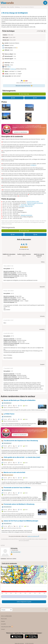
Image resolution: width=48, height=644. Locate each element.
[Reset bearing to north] (45, 572)
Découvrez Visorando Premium (24, 86)
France (9, 67)
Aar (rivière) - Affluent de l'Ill (28, 205)
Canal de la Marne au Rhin (33, 202)
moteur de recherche (33, 536)
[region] (24, 575)
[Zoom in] (45, 567)
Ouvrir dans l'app (24, 94)
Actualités (3, 624)
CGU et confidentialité (6, 616)
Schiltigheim (33, 165)
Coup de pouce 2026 (7, 627)
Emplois (3, 621)
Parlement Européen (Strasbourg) (35, 203)
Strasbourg (13, 69)
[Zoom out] (45, 570)
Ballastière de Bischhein (27, 215)
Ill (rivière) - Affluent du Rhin (26, 206)
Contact (3, 629)
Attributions (4, 583)
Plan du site (4, 619)
